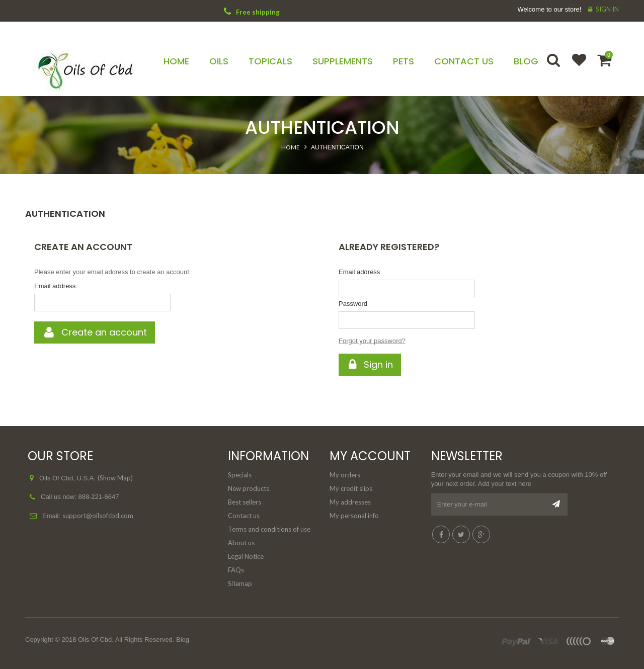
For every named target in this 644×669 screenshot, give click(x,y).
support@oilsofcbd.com (98, 516)
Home (291, 147)
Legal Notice (246, 556)
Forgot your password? (372, 341)
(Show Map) (115, 478)
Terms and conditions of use (269, 529)
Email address (55, 286)
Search (554, 66)
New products (249, 488)
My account (370, 456)
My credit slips (351, 488)
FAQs (236, 570)
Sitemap (240, 583)
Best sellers (245, 502)
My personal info (354, 516)
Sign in (607, 9)
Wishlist (575, 66)
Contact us (244, 516)
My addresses (350, 502)
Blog (183, 640)
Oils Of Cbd (95, 640)
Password (353, 304)
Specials (240, 475)
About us (241, 543)
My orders (345, 475)
